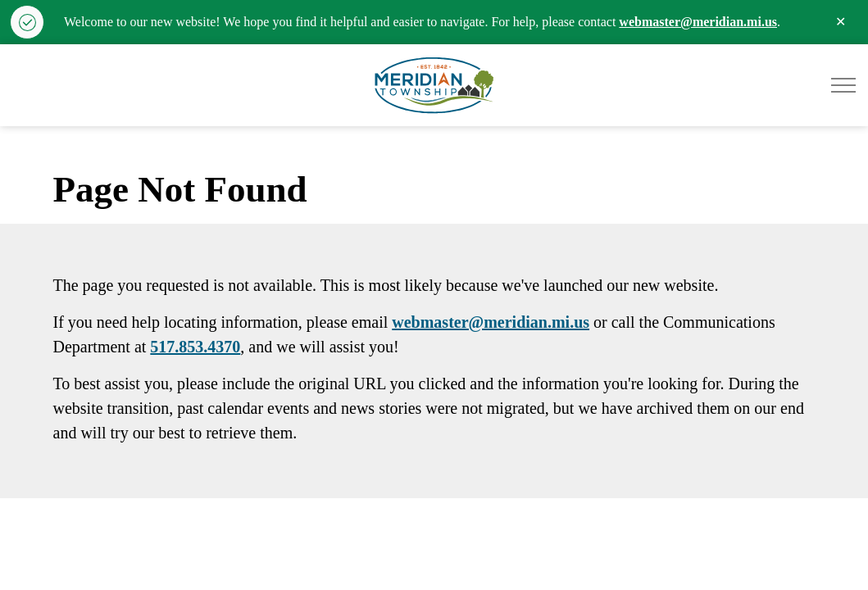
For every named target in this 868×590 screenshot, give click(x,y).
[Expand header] (843, 85)
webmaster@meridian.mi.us (698, 22)
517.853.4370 (195, 347)
